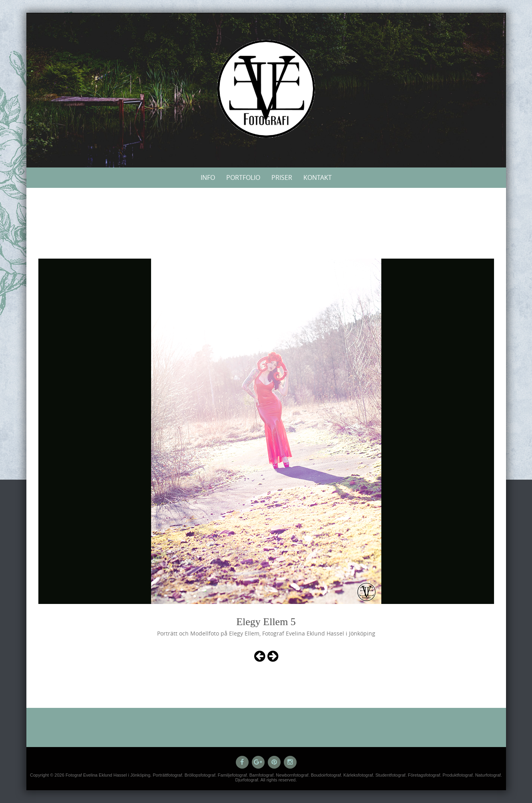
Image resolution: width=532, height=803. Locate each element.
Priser (282, 177)
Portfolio (243, 177)
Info (208, 177)
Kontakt (318, 177)
